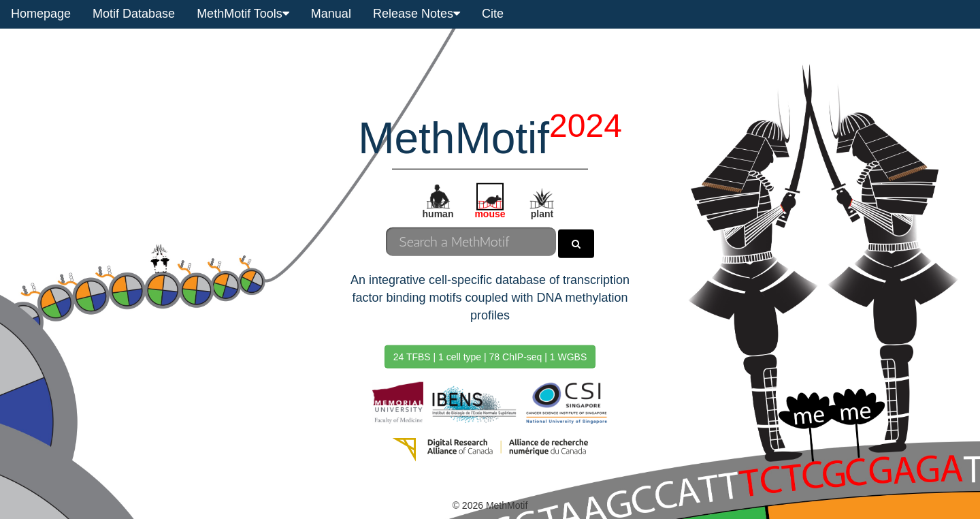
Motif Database (134, 14)
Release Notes (416, 14)
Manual (331, 14)
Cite (493, 14)
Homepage (41, 14)
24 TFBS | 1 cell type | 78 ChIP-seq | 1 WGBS (490, 356)
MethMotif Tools (243, 14)
